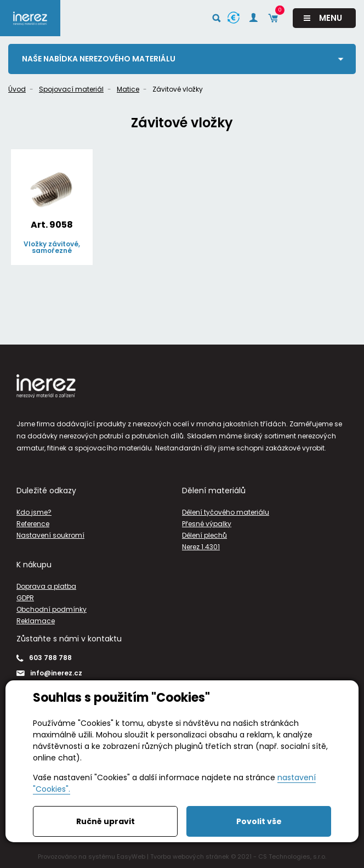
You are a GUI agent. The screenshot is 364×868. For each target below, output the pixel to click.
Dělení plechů (204, 535)
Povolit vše (259, 821)
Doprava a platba (46, 586)
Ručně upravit (106, 821)
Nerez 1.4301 (201, 547)
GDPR (25, 598)
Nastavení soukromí (50, 535)
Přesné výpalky (207, 524)
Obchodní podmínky (52, 609)
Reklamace (36, 621)
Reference (33, 524)
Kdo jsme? (34, 512)
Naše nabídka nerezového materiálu (99, 59)
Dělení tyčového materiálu (226, 512)
